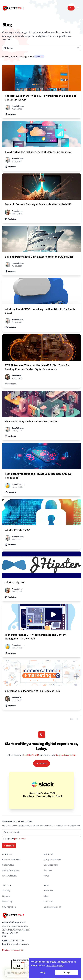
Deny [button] (43, 972)
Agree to (16, 839)
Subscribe (9, 846)
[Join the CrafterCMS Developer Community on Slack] (41, 791)
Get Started (41, 763)
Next (75, 719)
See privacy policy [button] (55, 965)
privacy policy (20, 839)
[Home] (13, 8)
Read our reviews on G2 (13, 950)
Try (71, 8)
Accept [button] (67, 972)
